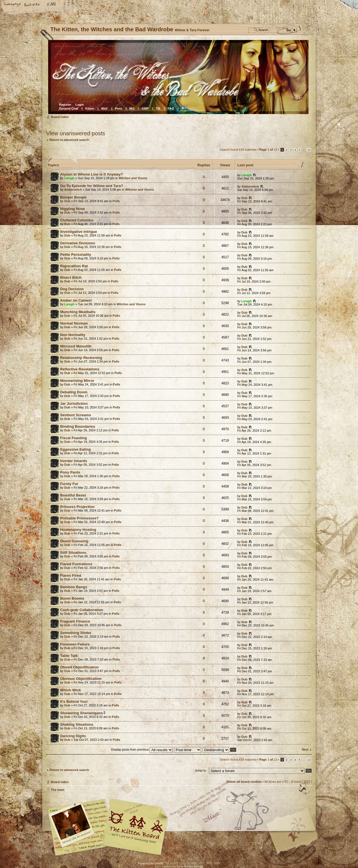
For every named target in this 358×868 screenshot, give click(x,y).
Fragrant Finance (75, 621)
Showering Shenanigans (82, 713)
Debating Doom (74, 392)
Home (13, 5)
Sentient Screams (76, 415)
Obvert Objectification (79, 667)
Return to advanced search (69, 140)
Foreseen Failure (75, 644)
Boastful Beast (73, 495)
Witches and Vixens (133, 178)
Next (305, 749)
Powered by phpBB (151, 863)
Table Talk (69, 656)
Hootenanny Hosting (78, 530)
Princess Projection (77, 507)
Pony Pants (70, 472)
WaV (104, 108)
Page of (268, 150)
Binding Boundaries (78, 426)
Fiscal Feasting (73, 438)
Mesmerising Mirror (77, 381)
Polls (116, 201)
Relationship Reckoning (81, 358)
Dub (67, 201)
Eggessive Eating (75, 449)
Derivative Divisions (78, 243)
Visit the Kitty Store (295, 839)
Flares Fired (71, 575)
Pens (119, 108)
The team (58, 790)
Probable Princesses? (79, 518)
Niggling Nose (73, 209)
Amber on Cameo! (76, 300)
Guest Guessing (74, 541)
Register (65, 105)
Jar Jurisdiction (74, 404)
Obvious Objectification (81, 679)
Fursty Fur (69, 484)
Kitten (90, 108)
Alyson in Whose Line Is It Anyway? (91, 174)
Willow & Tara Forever (136, 825)
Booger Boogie (73, 197)
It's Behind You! (74, 702)
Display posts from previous (142, 749)
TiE (158, 108)
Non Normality (73, 335)
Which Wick (70, 690)
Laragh (70, 178)
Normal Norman (74, 323)
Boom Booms (72, 598)
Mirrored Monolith (76, 346)
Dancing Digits (73, 736)
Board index (178, 77)
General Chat (69, 108)
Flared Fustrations (76, 564)
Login (80, 105)
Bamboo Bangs (74, 587)
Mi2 (132, 108)
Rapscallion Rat (74, 266)
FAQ (52, 5)
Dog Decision (72, 289)
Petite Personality (76, 255)
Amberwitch (73, 190)
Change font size (32, 5)
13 (309, 150)
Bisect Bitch (71, 277)
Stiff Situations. (74, 553)
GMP (145, 108)
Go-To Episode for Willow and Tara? (92, 186)
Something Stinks (76, 633)
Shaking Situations (77, 724)
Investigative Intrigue (79, 232)
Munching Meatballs (78, 312)
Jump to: (201, 770)
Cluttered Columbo (77, 220)
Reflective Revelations (80, 369)
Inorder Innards (74, 461)
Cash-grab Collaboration (82, 610)
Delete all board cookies (244, 782)
